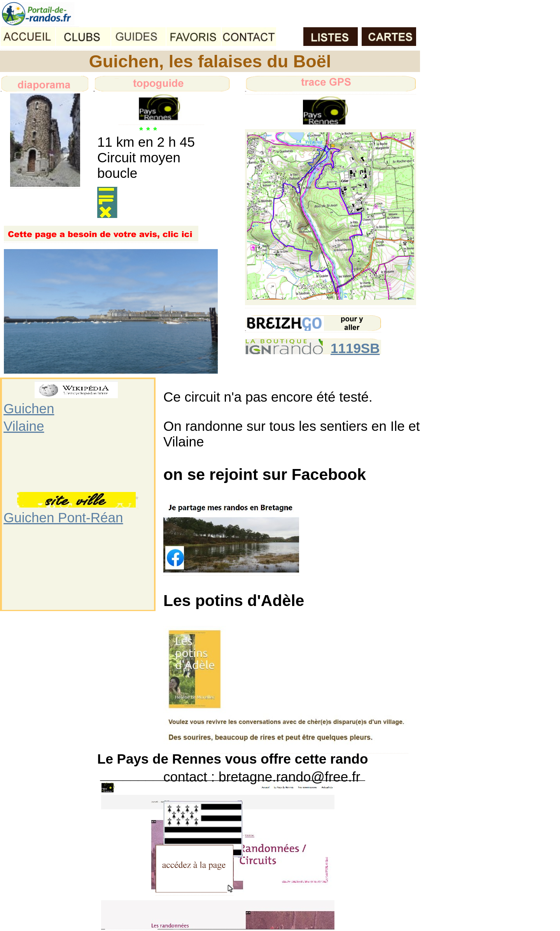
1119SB (355, 348)
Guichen (29, 408)
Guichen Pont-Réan (63, 517)
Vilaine (24, 426)
